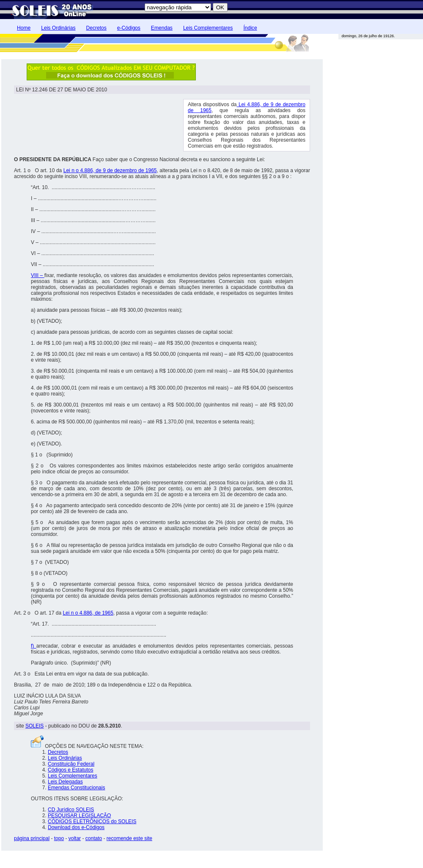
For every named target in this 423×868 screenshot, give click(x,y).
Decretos (96, 28)
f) (34, 646)
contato (94, 838)
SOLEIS (34, 726)
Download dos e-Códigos (76, 827)
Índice (250, 28)
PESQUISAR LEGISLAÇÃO (79, 816)
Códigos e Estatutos (70, 770)
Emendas (162, 28)
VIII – (38, 275)
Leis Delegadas (65, 782)
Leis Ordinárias (58, 28)
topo (59, 838)
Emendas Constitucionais (76, 788)
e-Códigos (129, 28)
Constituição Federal (71, 764)
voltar (75, 838)
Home (24, 28)
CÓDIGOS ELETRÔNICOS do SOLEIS (92, 821)
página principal (32, 838)
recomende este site (129, 838)
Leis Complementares (208, 28)
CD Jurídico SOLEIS (71, 810)
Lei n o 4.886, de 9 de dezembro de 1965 (110, 170)
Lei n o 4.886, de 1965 (88, 613)
